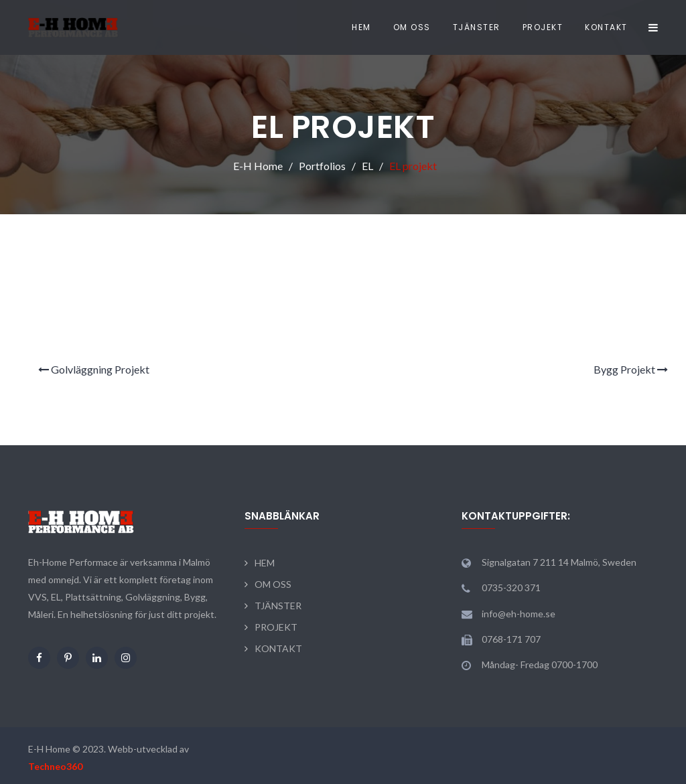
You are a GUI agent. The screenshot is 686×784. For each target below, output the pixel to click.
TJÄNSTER (477, 27)
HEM (361, 27)
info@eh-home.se (519, 614)
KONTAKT (606, 27)
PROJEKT (543, 27)
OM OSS (412, 27)
